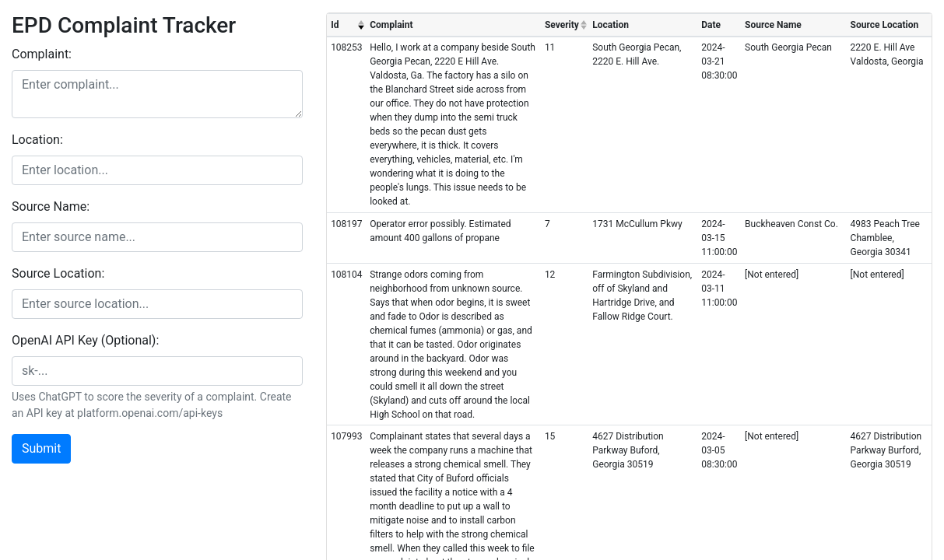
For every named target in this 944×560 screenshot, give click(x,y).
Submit (41, 448)
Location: (37, 140)
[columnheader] (346, 25)
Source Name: (51, 206)
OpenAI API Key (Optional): (85, 340)
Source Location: (58, 273)
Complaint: (42, 54)
